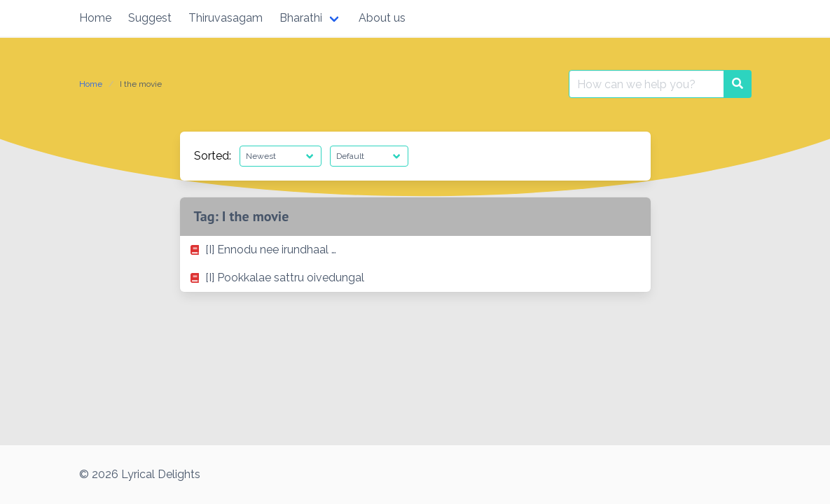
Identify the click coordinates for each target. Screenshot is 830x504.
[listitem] (415, 250)
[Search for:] (646, 84)
